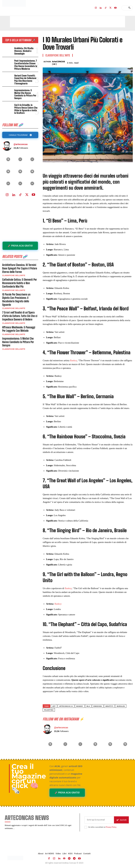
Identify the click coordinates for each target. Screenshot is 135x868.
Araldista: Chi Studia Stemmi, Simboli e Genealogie (24, 51)
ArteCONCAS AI (66, 706)
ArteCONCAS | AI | (58, 63)
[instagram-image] (8, 157)
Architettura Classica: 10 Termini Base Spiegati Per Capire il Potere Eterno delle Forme (20, 266)
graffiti (109, 706)
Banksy (74, 360)
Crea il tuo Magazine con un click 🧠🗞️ (29, 778)
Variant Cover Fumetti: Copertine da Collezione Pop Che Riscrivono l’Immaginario (25, 79)
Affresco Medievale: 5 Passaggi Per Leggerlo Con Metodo (19, 323)
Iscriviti (121, 820)
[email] (99, 820)
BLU (88, 706)
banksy (80, 706)
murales (121, 706)
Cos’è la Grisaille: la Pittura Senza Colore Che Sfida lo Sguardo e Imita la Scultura (26, 107)
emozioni (98, 706)
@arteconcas (21, 142)
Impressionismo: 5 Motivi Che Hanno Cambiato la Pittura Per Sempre (26, 93)
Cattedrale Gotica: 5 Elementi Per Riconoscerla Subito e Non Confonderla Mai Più (20, 281)
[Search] (129, 8)
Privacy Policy (111, 827)
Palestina (49, 710)
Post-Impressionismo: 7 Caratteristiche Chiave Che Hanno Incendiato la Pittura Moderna (25, 65)
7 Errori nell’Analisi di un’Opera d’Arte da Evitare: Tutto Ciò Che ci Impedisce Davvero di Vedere (20, 310)
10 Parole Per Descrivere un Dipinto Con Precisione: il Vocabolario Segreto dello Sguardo (20, 295)
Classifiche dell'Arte (14, 273)
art (54, 706)
